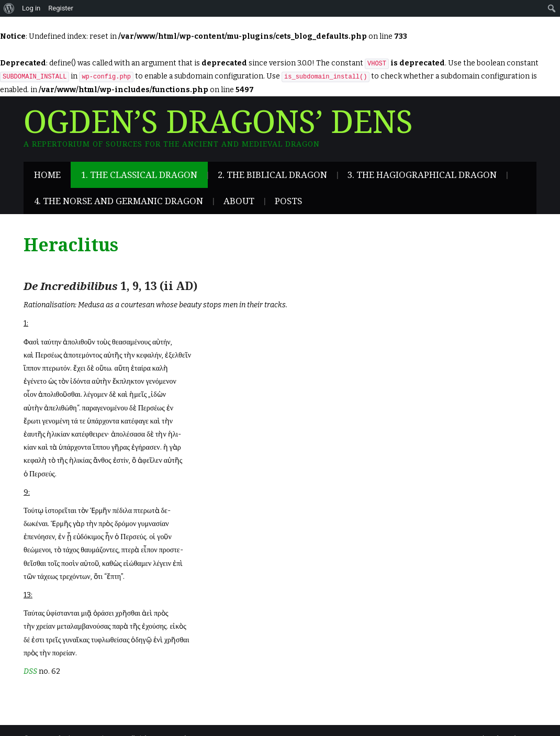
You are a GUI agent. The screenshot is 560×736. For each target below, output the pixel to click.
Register (61, 8)
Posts (288, 201)
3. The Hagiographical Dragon (422, 175)
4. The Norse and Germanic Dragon (119, 201)
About (239, 201)
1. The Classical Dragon (139, 175)
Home (47, 175)
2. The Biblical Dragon (272, 175)
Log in (31, 8)
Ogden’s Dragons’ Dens (218, 122)
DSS (30, 671)
